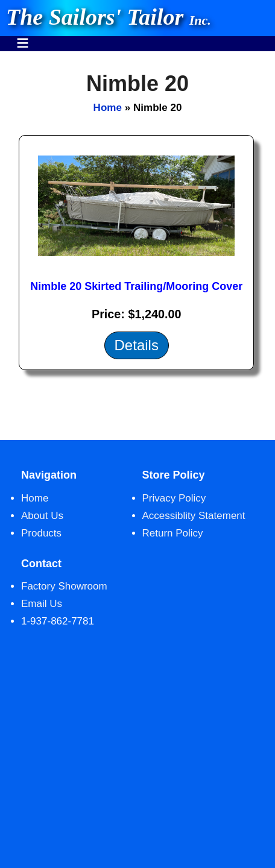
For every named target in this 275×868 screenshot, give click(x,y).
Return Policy (173, 533)
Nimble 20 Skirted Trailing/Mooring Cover (136, 286)
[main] (137, 246)
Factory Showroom (64, 586)
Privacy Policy (174, 498)
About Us (42, 516)
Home (108, 108)
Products (41, 533)
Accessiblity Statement (194, 516)
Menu (23, 37)
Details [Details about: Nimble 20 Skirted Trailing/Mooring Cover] (137, 345)
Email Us (42, 604)
